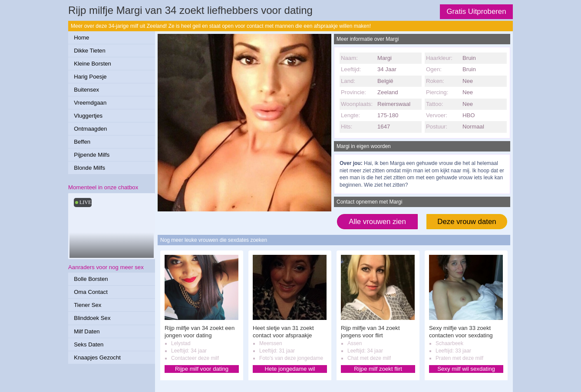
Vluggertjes (88, 116)
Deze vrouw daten (467, 222)
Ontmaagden (90, 129)
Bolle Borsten (91, 279)
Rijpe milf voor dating (202, 369)
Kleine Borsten (92, 64)
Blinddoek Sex (92, 318)
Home (81, 38)
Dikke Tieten (90, 51)
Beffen (82, 142)
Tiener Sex (87, 305)
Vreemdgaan (90, 103)
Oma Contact (91, 292)
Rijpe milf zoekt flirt (378, 369)
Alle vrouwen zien (377, 222)
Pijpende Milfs (92, 155)
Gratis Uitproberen (476, 12)
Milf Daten (87, 331)
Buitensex (86, 90)
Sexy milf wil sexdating (466, 369)
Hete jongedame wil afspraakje (290, 369)
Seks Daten (89, 344)
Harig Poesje (90, 77)
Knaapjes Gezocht (97, 357)
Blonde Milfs (89, 168)
